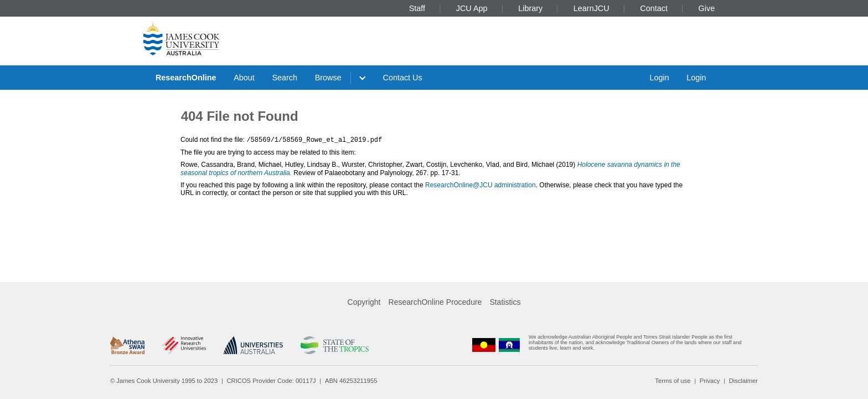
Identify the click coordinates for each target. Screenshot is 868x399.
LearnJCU (591, 8)
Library (530, 8)
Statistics (505, 302)
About (244, 78)
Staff (417, 8)
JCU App (472, 8)
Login (659, 78)
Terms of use (673, 381)
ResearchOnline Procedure (435, 302)
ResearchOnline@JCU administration (480, 185)
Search (285, 78)
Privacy (710, 381)
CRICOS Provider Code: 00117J (272, 381)
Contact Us (403, 78)
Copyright (364, 302)
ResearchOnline (186, 78)
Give (707, 8)
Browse (328, 78)
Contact (654, 8)
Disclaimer (743, 381)
